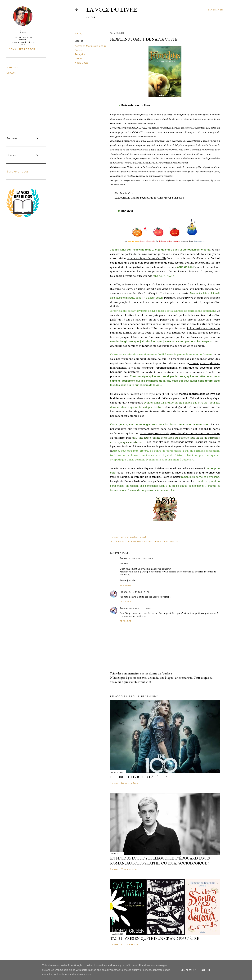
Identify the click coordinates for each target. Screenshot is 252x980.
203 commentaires (130, 944)
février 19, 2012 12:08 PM (140, 608)
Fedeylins (80, 54)
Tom (23, 31)
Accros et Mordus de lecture (91, 46)
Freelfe (124, 592)
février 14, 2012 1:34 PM (139, 592)
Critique (79, 50)
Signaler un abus (17, 172)
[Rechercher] (214, 10)
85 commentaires (129, 869)
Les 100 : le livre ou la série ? (138, 777)
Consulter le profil (23, 49)
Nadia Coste (82, 63)
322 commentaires (130, 783)
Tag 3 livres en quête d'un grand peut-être (155, 938)
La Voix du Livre (112, 10)
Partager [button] (80, 33)
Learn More (188, 970)
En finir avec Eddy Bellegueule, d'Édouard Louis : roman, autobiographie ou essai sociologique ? (161, 861)
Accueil (93, 18)
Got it (206, 970)
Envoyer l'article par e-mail (133, 537)
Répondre (126, 585)
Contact (11, 73)
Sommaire (12, 68)
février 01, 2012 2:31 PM (143, 558)
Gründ (78, 59)
